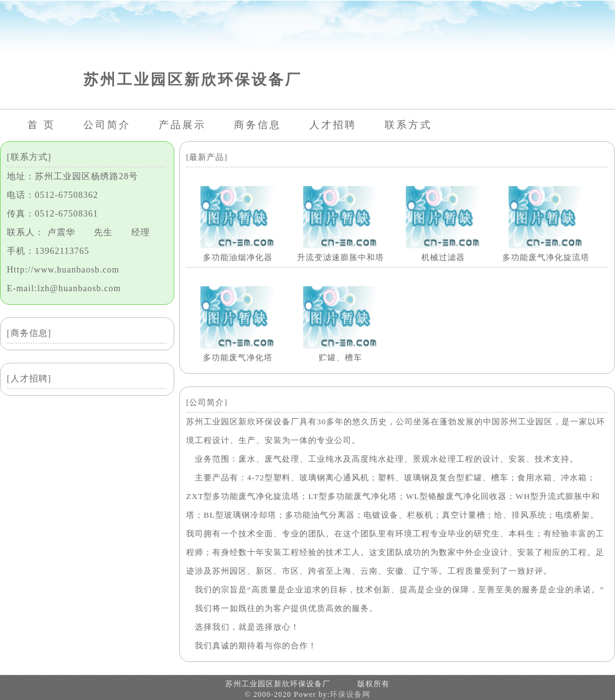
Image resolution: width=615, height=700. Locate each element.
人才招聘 (333, 125)
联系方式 (408, 125)
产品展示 (182, 125)
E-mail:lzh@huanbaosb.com (64, 288)
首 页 (41, 125)
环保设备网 (350, 694)
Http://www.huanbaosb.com (63, 270)
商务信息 (258, 125)
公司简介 (107, 125)
